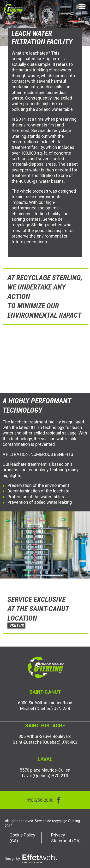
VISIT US (17, 626)
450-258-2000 (40, 800)
